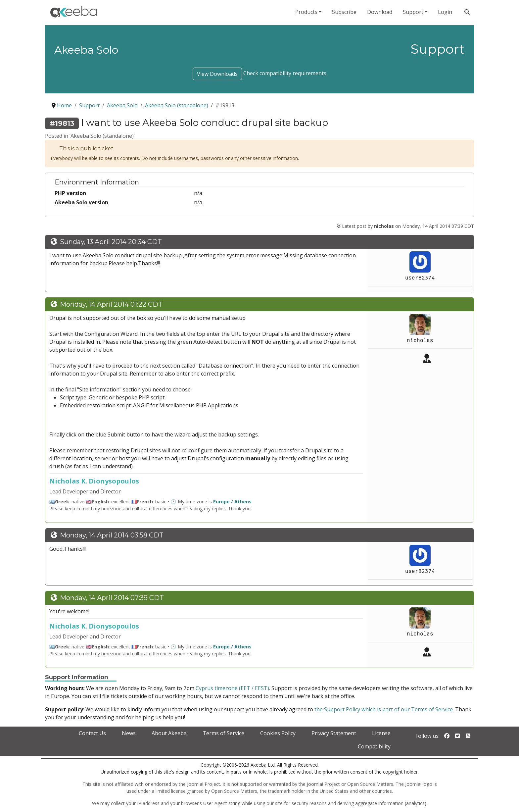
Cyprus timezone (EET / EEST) (232, 688)
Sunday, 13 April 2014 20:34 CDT (111, 242)
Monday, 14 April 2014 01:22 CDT (111, 304)
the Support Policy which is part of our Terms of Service (384, 709)
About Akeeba (169, 733)
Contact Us (92, 733)
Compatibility (374, 746)
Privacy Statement (334, 733)
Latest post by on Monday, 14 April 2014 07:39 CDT (405, 226)
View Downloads (217, 74)
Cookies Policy (278, 733)
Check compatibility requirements (285, 73)
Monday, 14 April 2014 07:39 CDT (112, 598)
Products (306, 12)
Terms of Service (223, 733)
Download (380, 12)
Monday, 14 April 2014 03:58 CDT (112, 535)
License (381, 733)
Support (413, 12)
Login (445, 12)
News (129, 733)
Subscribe (344, 12)
